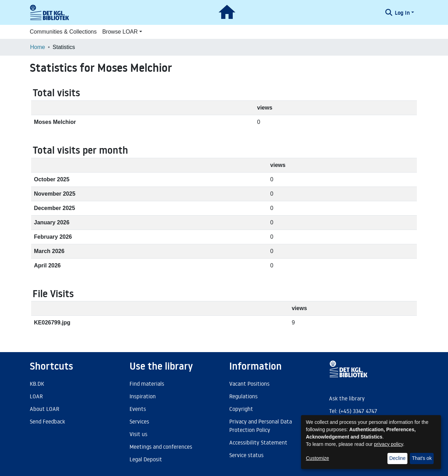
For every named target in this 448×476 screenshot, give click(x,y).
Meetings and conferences (161, 447)
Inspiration (143, 396)
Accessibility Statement (258, 442)
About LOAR (44, 409)
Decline (397, 458)
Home (38, 47)
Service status (246, 455)
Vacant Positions (249, 384)
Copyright (241, 409)
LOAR (36, 396)
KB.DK (37, 384)
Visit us (138, 434)
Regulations (243, 396)
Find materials (147, 384)
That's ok (422, 458)
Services (139, 421)
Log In (402, 13)
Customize (317, 458)
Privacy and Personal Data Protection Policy (261, 426)
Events (138, 409)
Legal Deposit (146, 459)
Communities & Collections (63, 32)
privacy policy (389, 444)
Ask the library (347, 398)
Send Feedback (47, 421)
